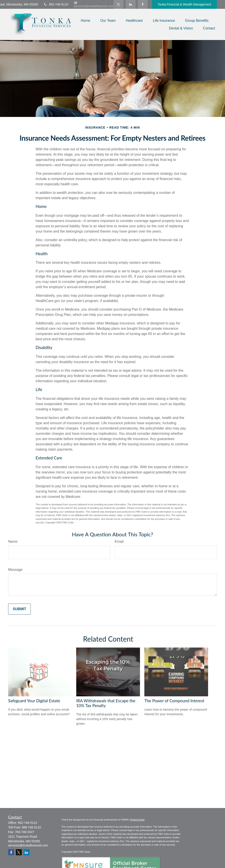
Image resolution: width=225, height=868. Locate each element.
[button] (86, 21)
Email (119, 541)
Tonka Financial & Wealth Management (184, 4)
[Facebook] (143, 4)
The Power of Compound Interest (174, 701)
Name (13, 541)
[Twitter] (119, 4)
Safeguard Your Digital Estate (34, 701)
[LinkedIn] (131, 4)
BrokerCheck (138, 820)
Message (15, 570)
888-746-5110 (31, 827)
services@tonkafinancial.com (94, 5)
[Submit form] (19, 609)
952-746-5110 (56, 4)
